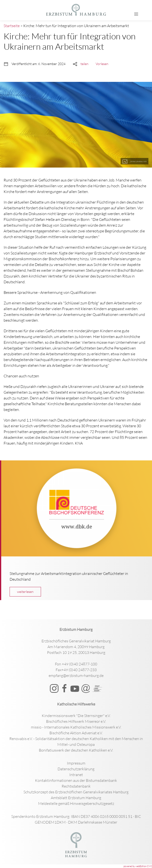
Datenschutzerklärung (76, 769)
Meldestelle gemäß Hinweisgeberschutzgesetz (76, 803)
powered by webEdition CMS (138, 866)
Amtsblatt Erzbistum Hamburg (76, 798)
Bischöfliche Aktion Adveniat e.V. (76, 733)
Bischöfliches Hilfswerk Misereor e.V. (76, 721)
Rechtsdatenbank (76, 786)
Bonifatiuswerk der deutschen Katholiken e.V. (76, 750)
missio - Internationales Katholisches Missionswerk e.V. (76, 727)
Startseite (12, 26)
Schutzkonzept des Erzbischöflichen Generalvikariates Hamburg (76, 792)
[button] (136, 14)
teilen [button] (85, 64)
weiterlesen (25, 592)
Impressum (76, 763)
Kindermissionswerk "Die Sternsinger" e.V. (76, 716)
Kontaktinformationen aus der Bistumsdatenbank (76, 780)
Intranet (76, 775)
